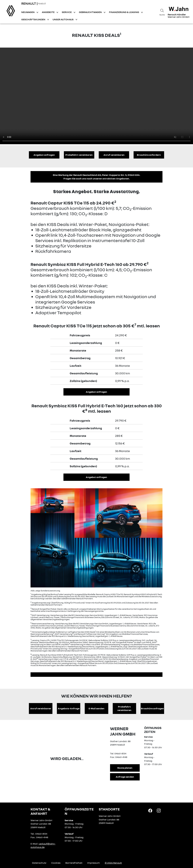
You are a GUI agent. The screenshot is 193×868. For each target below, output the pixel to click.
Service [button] (67, 12)
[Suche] (162, 12)
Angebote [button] (48, 12)
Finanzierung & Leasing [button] (124, 12)
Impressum (94, 863)
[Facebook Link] (150, 810)
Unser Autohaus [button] (63, 19)
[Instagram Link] (159, 810)
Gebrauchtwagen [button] (91, 12)
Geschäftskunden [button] (34, 19)
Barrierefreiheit (74, 863)
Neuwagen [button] (28, 12)
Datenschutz (39, 863)
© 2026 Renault (113, 863)
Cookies (56, 863)
